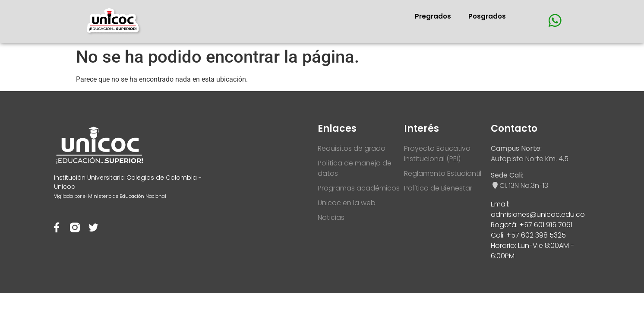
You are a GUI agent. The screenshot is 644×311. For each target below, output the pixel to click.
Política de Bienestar (438, 188)
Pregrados (433, 16)
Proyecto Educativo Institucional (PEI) (437, 154)
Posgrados (487, 16)
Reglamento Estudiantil (443, 173)
